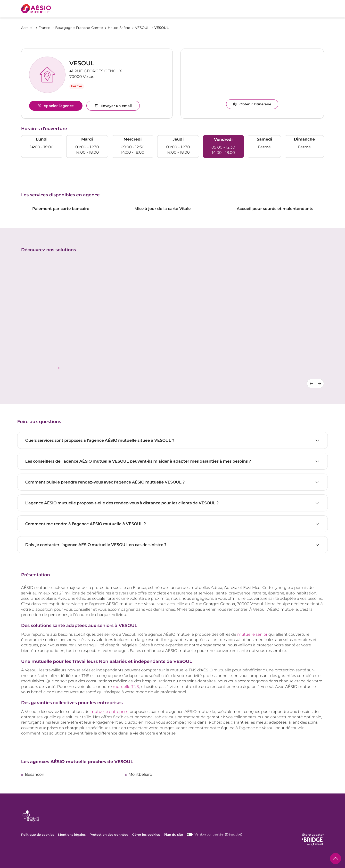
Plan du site (173, 835)
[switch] (214, 834)
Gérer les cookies (146, 835)
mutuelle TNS (126, 687)
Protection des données (109, 835)
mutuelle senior (252, 634)
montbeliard (140, 775)
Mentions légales (72, 835)
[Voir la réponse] (172, 440)
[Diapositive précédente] (311, 383)
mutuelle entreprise (110, 712)
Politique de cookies (38, 835)
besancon (35, 775)
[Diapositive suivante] (320, 383)
